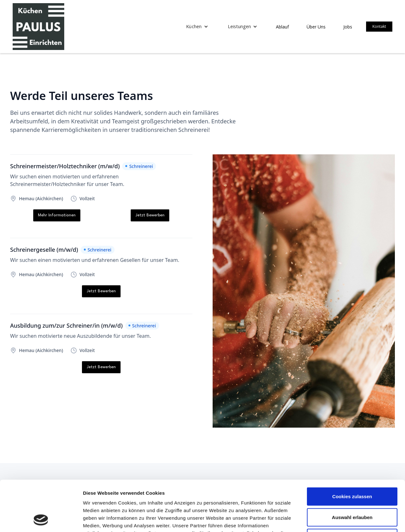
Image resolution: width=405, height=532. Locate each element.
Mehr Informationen (57, 215)
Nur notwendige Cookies (352, 490)
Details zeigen (336, 520)
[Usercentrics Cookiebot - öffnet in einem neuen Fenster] (41, 520)
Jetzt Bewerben (150, 215)
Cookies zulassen (352, 449)
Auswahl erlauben (352, 470)
